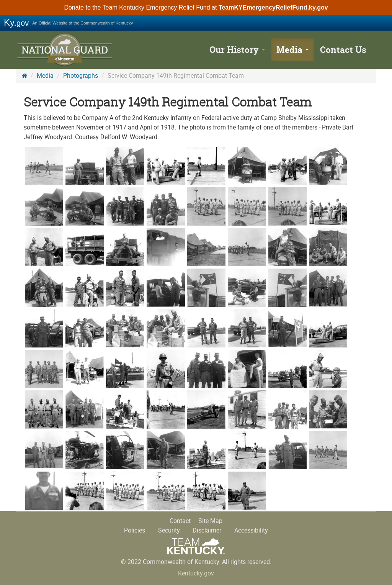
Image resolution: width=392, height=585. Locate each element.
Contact (180, 521)
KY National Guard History (66, 50)
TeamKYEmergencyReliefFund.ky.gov (273, 7)
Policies (135, 530)
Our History (237, 50)
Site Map (210, 521)
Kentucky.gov (196, 573)
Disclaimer (207, 530)
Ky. (16, 22)
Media (292, 50)
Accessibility (251, 530)
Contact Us (343, 50)
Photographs (81, 76)
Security (169, 530)
